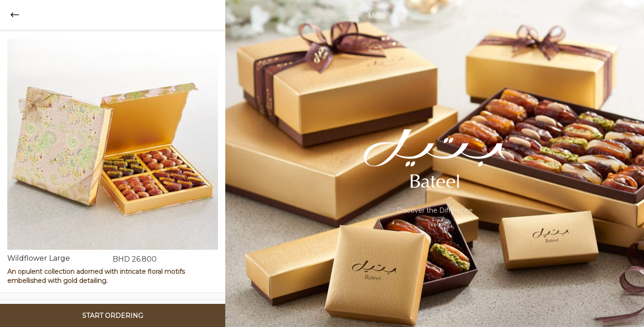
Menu (367, 16)
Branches (419, 16)
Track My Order (487, 16)
